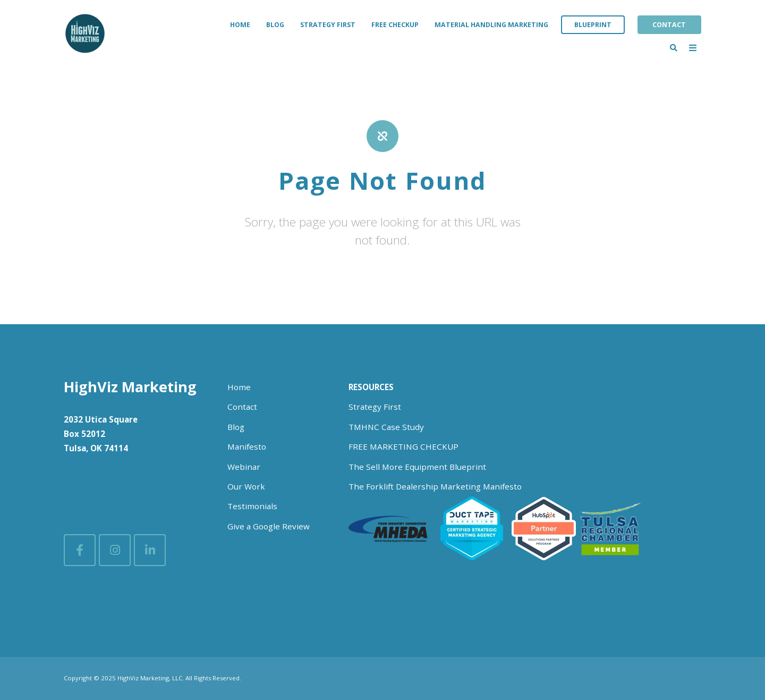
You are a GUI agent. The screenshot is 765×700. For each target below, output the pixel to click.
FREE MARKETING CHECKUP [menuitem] (403, 446)
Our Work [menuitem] (246, 486)
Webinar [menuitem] (244, 467)
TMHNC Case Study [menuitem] (386, 427)
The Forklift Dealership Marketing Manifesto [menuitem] (435, 486)
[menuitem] (371, 387)
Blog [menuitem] (275, 25)
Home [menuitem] (240, 25)
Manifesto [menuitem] (247, 446)
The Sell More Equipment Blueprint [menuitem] (417, 467)
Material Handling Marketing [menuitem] (491, 25)
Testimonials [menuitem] (252, 506)
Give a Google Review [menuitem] (269, 526)
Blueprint (593, 25)
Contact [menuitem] (242, 407)
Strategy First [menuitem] (328, 25)
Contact (669, 25)
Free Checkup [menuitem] (395, 25)
